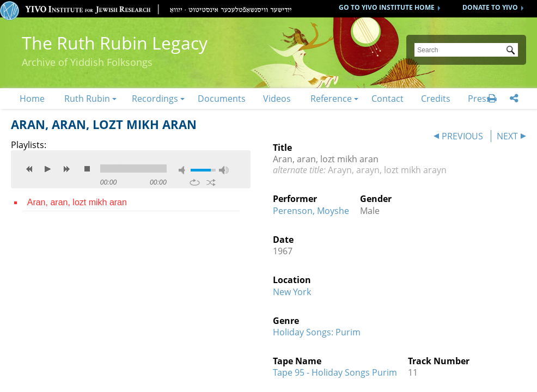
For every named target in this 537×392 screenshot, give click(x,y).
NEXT (507, 136)
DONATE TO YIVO (490, 7)
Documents (222, 99)
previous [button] (29, 169)
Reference (331, 99)
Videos (277, 99)
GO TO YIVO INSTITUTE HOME (387, 7)
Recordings (155, 99)
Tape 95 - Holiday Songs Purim (335, 372)
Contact (388, 99)
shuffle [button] (211, 182)
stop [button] (87, 169)
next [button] (66, 169)
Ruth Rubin (87, 99)
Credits (436, 99)
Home (32, 99)
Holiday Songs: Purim (317, 332)
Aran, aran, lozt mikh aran (77, 202)
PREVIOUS (462, 136)
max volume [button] (224, 170)
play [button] (48, 169)
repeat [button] (195, 182)
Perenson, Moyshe (311, 211)
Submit (512, 51)
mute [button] (184, 170)
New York (292, 292)
